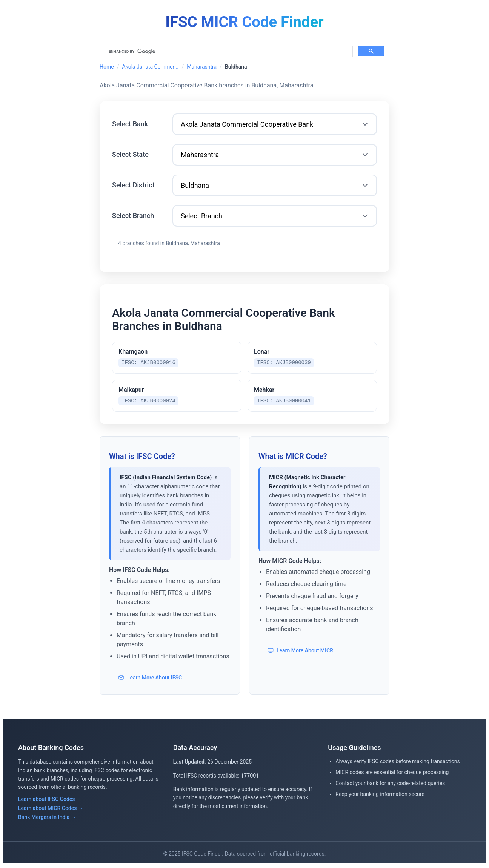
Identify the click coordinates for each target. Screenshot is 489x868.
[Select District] (275, 185)
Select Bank (130, 124)
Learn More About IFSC (150, 680)
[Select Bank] (275, 124)
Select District (133, 185)
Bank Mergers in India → (47, 819)
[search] (228, 51)
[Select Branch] (275, 216)
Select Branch (133, 215)
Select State (130, 154)
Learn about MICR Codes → (51, 810)
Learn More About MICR (300, 653)
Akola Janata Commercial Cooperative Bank (150, 67)
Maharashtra (202, 67)
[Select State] (275, 155)
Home (107, 67)
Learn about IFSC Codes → (50, 801)
